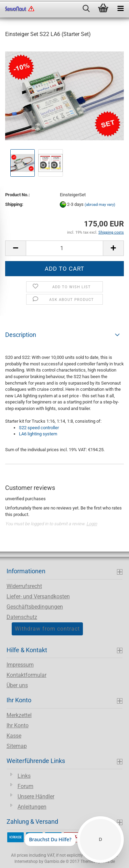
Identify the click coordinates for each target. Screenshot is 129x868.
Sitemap (17, 746)
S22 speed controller (39, 428)
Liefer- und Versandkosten (38, 596)
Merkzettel (19, 715)
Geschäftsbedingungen (35, 607)
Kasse (14, 736)
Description (21, 335)
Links (24, 776)
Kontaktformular (26, 675)
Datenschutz (22, 617)
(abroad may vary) (100, 205)
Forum (25, 786)
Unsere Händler (36, 796)
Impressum (20, 665)
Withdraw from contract (47, 629)
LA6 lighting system (38, 434)
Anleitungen (32, 807)
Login (92, 524)
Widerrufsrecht (24, 586)
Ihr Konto (18, 725)
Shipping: (14, 204)
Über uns (17, 685)
